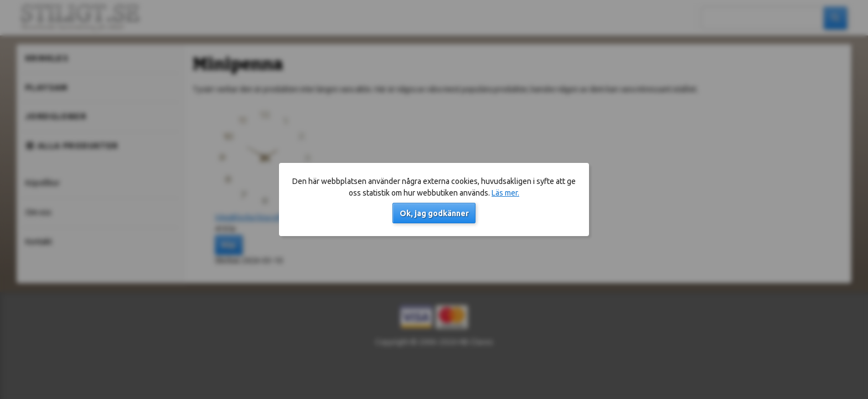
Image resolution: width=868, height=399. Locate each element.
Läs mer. (505, 193)
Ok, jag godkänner (434, 213)
